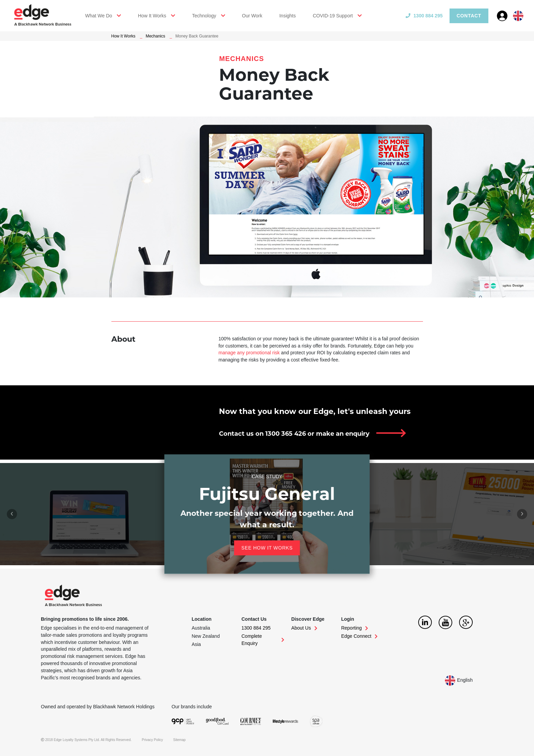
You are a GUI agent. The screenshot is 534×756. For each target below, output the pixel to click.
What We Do (99, 16)
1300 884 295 (424, 16)
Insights (287, 16)
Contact (469, 16)
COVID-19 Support (333, 16)
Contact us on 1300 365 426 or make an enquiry (294, 434)
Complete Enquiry (263, 640)
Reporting (355, 628)
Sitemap (180, 740)
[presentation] (12, 514)
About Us (304, 628)
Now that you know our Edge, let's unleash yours (315, 411)
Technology (204, 16)
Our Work (252, 16)
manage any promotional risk (249, 353)
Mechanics (155, 36)
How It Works (152, 16)
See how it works (258, 542)
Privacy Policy (152, 740)
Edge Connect (360, 636)
